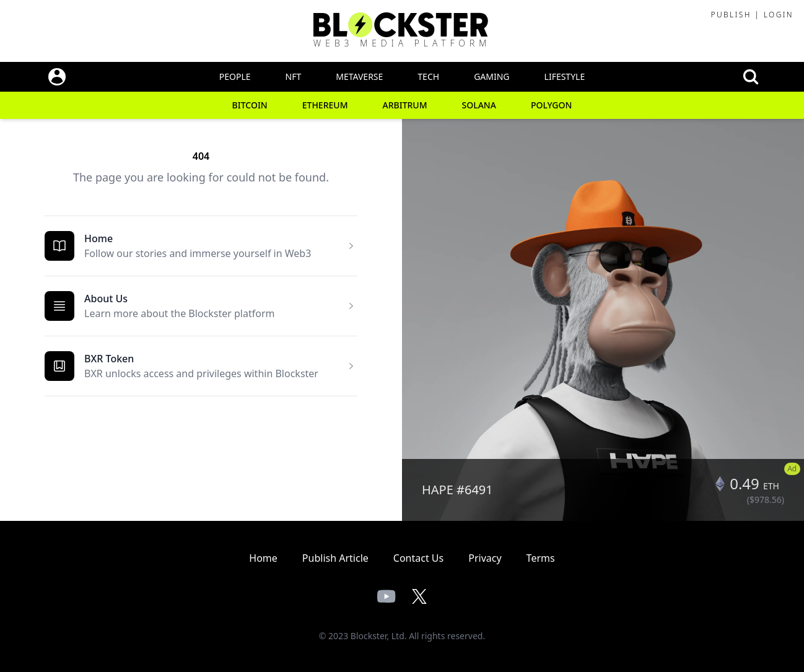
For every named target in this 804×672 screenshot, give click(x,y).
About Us (106, 299)
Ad (792, 469)
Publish (731, 15)
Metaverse (359, 76)
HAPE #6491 (457, 490)
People (235, 76)
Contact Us (418, 558)
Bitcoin (250, 105)
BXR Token (109, 359)
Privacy (485, 558)
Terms (541, 558)
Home (98, 238)
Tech (428, 76)
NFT (294, 76)
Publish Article (335, 558)
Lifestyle (565, 76)
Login (779, 15)
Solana (479, 105)
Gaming (492, 76)
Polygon (552, 105)
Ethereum (325, 105)
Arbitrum (405, 105)
